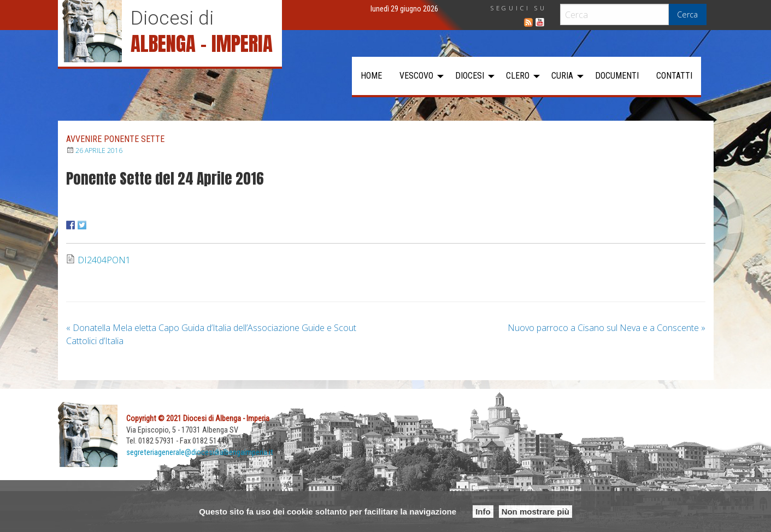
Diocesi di (172, 18)
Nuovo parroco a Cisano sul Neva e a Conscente (607, 328)
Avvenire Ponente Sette (115, 139)
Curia (562, 76)
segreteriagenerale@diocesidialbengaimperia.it (200, 453)
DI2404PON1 (104, 260)
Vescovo (416, 76)
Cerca (687, 14)
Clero (518, 76)
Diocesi (470, 76)
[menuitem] (371, 76)
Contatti (674, 76)
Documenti (617, 76)
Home (371, 76)
